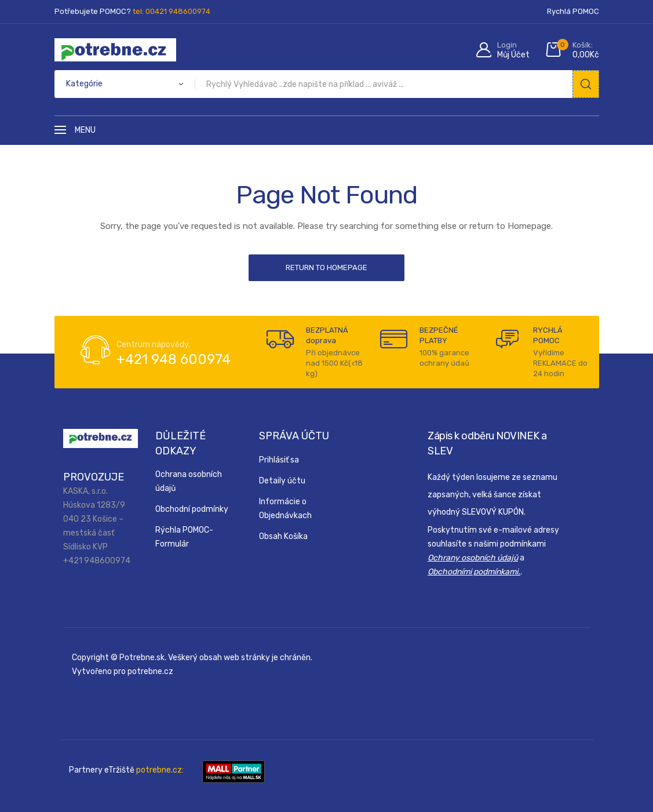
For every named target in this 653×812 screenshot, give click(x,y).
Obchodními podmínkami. (474, 572)
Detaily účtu (282, 481)
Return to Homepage (326, 267)
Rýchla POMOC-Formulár (184, 537)
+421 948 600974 (174, 359)
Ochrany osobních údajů (473, 558)
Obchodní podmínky (192, 509)
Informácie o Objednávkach (285, 509)
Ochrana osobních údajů (189, 481)
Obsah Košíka (283, 536)
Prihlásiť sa (279, 460)
